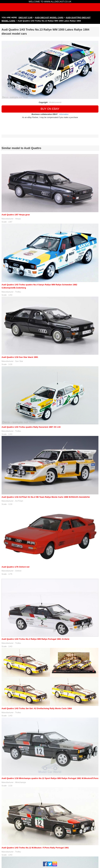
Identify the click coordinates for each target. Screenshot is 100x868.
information (64, 114)
